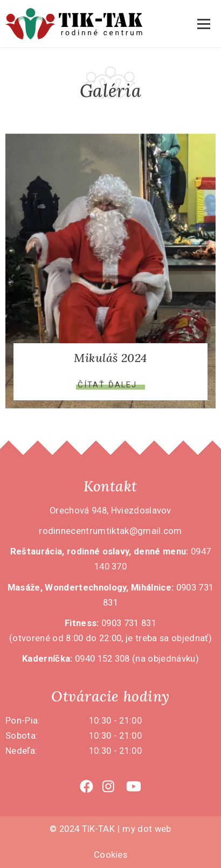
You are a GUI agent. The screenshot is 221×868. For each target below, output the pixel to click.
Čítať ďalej (107, 385)
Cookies (110, 855)
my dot (137, 829)
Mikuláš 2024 (110, 358)
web (163, 829)
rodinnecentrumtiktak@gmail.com (110, 531)
